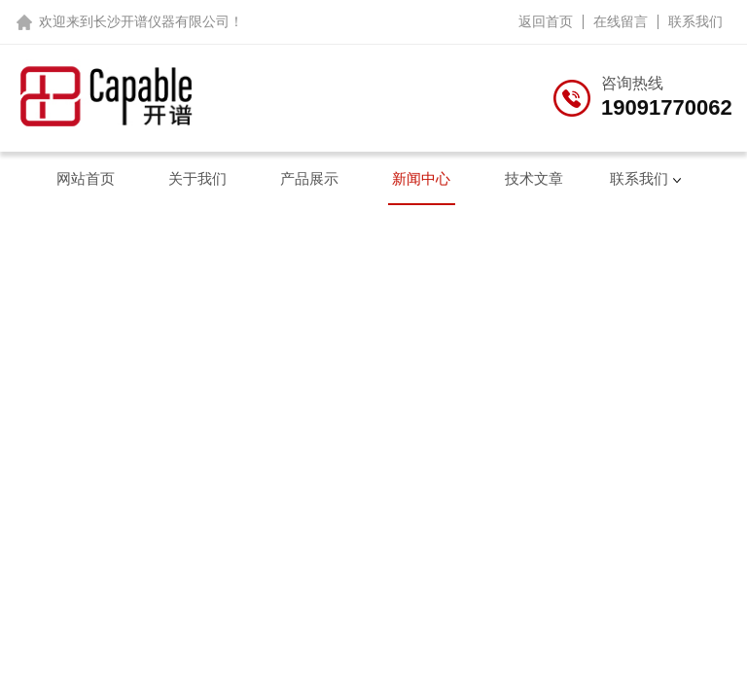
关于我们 (197, 178)
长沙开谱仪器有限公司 (161, 21)
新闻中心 (421, 178)
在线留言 (621, 21)
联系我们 (695, 21)
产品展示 (309, 178)
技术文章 (534, 178)
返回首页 (546, 21)
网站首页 (86, 178)
